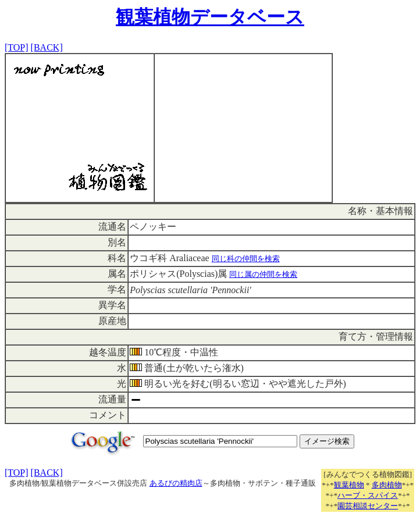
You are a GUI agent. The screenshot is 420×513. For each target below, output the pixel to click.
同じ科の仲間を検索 (246, 259)
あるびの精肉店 (176, 483)
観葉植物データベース (210, 17)
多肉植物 (387, 485)
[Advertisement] (243, 128)
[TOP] (17, 47)
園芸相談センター (368, 506)
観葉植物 (349, 485)
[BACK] (47, 47)
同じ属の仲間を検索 (263, 274)
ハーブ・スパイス (368, 495)
